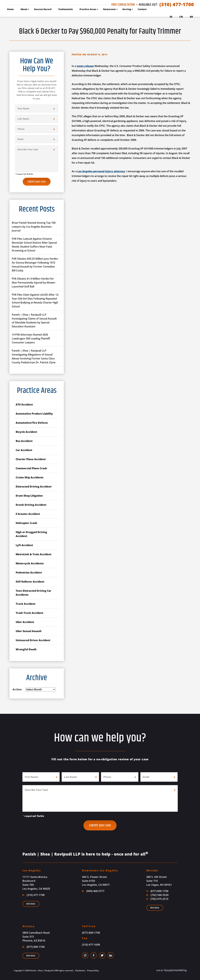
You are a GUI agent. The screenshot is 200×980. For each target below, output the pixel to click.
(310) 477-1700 (177, 4)
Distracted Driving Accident (34, 487)
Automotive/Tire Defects (32, 423)
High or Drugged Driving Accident (31, 534)
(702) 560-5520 (157, 895)
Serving (127, 9)
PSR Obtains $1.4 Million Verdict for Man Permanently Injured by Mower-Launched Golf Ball (34, 283)
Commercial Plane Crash (31, 468)
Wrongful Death (26, 649)
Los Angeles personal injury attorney (101, 171)
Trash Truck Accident (29, 613)
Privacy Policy (93, 970)
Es (171, 17)
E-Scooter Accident (28, 514)
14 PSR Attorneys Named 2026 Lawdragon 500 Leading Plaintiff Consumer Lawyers (31, 339)
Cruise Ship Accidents (29, 477)
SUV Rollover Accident (30, 582)
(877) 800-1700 (157, 891)
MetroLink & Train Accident (33, 554)
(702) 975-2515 (157, 899)
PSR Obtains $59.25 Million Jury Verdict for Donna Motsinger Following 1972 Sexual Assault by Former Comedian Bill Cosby (35, 265)
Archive (17, 689)
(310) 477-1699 (91, 945)
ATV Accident (24, 405)
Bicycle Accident (26, 432)
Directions (31, 904)
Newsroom (109, 9)
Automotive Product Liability (34, 414)
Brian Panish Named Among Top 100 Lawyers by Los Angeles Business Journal (34, 227)
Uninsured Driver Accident (33, 640)
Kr (191, 17)
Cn (181, 17)
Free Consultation (123, 5)
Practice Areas (88, 9)
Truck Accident (25, 604)
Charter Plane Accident (31, 459)
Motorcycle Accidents (30, 563)
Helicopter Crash (26, 523)
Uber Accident (25, 622)
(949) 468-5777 (93, 891)
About (24, 9)
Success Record (43, 9)
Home (10, 9)
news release (85, 66)
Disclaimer (80, 970)
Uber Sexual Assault (29, 631)
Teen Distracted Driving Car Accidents (33, 593)
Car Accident (24, 450)
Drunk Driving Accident (31, 505)
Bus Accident (24, 441)
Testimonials (65, 9)
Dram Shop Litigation (29, 496)
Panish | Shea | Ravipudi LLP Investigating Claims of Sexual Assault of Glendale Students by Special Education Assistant (34, 321)
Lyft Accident (24, 545)
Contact (142, 9)
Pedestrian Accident (29, 573)
